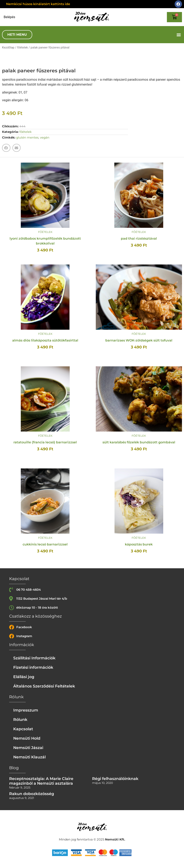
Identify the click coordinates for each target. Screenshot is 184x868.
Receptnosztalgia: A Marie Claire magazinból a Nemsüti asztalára (41, 781)
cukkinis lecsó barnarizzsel (45, 544)
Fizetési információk (33, 667)
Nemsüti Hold (27, 738)
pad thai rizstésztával (139, 238)
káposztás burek (139, 544)
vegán (45, 137)
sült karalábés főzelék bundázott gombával (139, 442)
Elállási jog (24, 677)
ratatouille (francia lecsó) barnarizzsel (45, 442)
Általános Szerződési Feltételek (44, 686)
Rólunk (20, 719)
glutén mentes (27, 137)
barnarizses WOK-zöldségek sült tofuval (139, 340)
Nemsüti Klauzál (29, 757)
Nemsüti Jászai (28, 748)
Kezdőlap (8, 47)
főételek (23, 47)
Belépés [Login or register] (9, 17)
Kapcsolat (23, 729)
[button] (179, 35)
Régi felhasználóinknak (115, 779)
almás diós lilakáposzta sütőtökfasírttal (45, 340)
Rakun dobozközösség (32, 794)
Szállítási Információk (34, 658)
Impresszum (26, 710)
